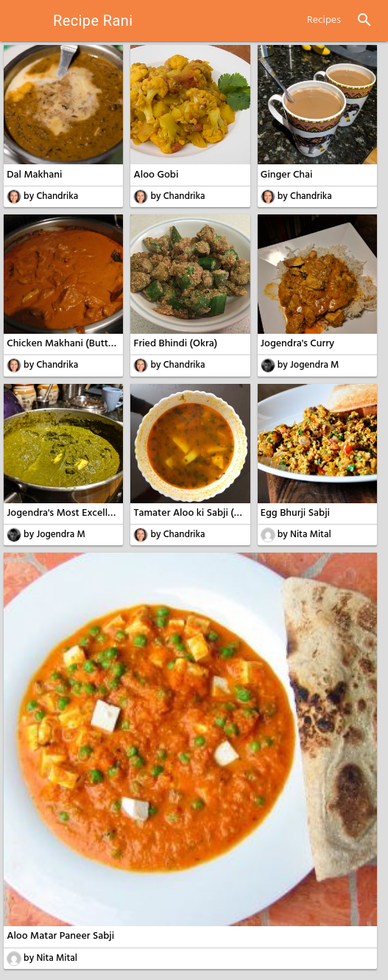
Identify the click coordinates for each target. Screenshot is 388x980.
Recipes (324, 20)
